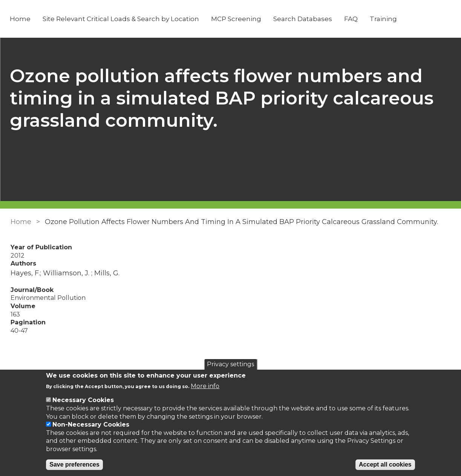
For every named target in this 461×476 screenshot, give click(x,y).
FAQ (351, 19)
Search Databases (303, 19)
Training (384, 19)
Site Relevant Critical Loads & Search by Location (121, 19)
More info (205, 386)
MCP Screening (237, 19)
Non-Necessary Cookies (91, 425)
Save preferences (74, 464)
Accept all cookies (385, 464)
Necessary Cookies (83, 400)
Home (21, 19)
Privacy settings (230, 364)
